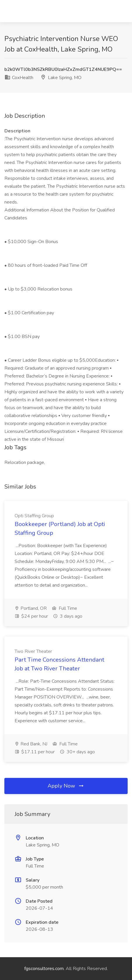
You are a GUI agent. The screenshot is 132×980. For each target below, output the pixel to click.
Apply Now (66, 786)
